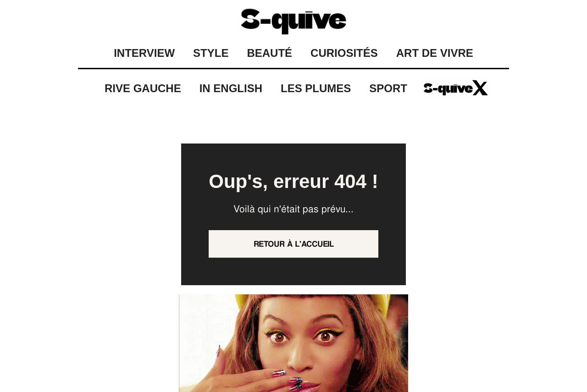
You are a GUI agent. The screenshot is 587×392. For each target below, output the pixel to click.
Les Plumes (316, 88)
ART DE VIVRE (435, 53)
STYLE (211, 53)
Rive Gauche (143, 88)
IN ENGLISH (231, 88)
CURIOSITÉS (344, 53)
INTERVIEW (144, 53)
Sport (388, 88)
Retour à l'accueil (294, 244)
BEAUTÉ (269, 53)
